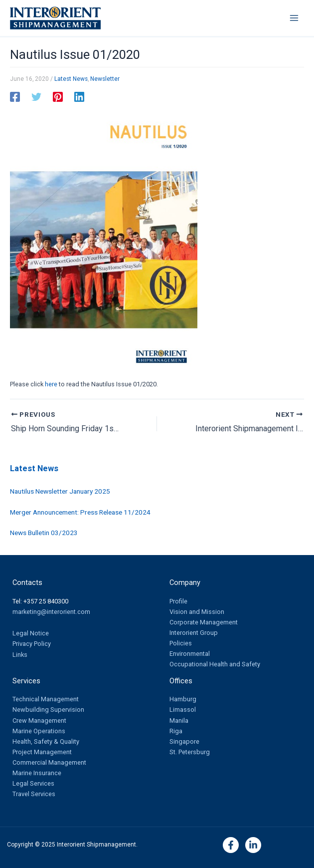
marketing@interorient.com (51, 612)
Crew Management (39, 721)
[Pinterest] (58, 97)
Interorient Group (194, 633)
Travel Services (34, 794)
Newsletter (105, 79)
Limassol (183, 710)
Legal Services (33, 783)
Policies (181, 643)
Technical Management (46, 699)
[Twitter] (36, 97)
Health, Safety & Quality (46, 741)
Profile (178, 601)
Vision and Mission (197, 612)
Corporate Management (204, 622)
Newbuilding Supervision (48, 710)
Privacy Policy (32, 644)
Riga (176, 731)
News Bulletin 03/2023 (44, 533)
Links (20, 655)
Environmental (190, 654)
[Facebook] (15, 97)
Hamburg (183, 699)
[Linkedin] (79, 97)
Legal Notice (31, 633)
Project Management (42, 752)
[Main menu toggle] (294, 18)
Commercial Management (49, 762)
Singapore (184, 741)
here (51, 384)
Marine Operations (39, 731)
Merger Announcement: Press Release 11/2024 (80, 512)
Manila (179, 721)
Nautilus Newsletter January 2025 (60, 491)
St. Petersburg (190, 752)
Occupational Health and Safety (215, 664)
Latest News (71, 79)
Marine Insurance (37, 773)
